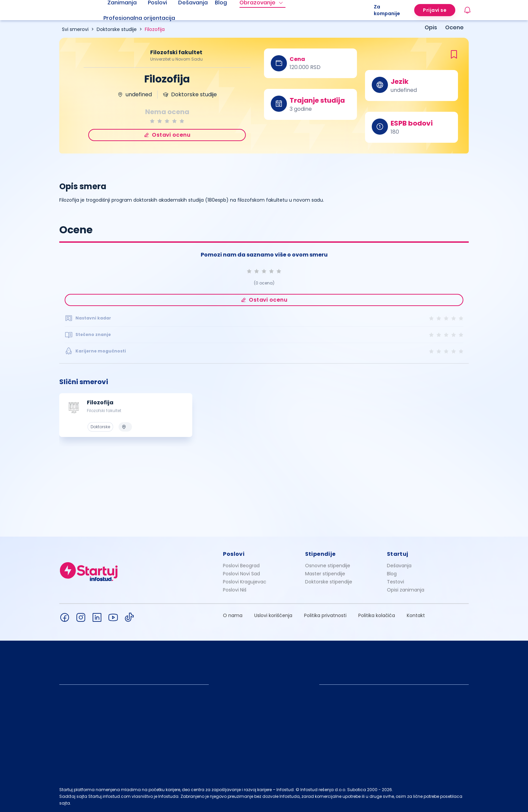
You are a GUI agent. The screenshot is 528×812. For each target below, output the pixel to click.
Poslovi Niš (235, 590)
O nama (233, 615)
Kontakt (416, 615)
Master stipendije (325, 574)
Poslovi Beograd (241, 566)
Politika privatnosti (325, 615)
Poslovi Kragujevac (245, 582)
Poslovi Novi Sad (241, 574)
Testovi (395, 582)
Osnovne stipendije (328, 566)
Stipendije (320, 554)
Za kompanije (387, 10)
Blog (392, 574)
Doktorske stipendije (329, 582)
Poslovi (234, 554)
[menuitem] (147, 18)
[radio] (152, 121)
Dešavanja (399, 566)
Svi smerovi (75, 29)
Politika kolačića (377, 615)
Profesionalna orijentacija (139, 18)
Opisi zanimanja (406, 590)
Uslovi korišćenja (273, 615)
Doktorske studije (117, 29)
